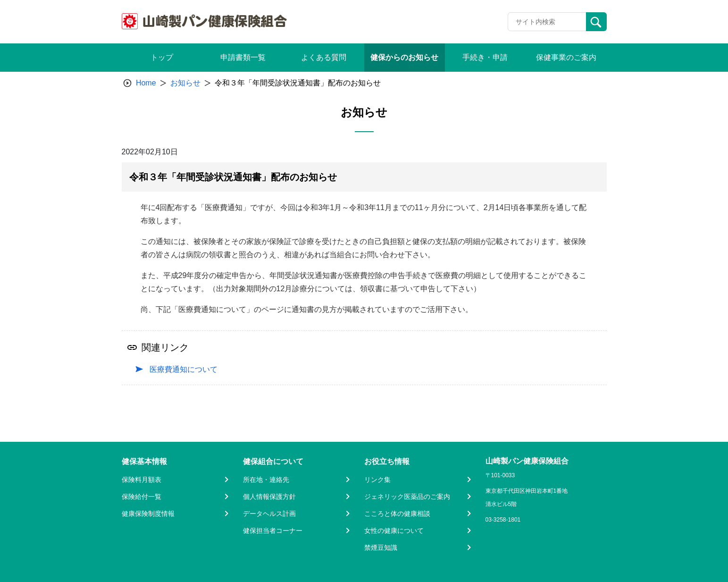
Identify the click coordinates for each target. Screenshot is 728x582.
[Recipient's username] (547, 22)
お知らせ (185, 83)
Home (146, 83)
